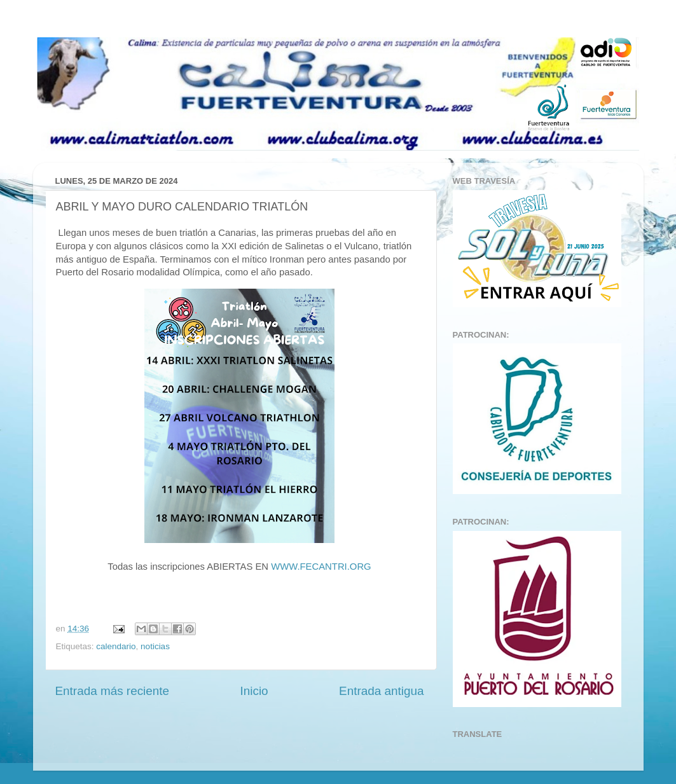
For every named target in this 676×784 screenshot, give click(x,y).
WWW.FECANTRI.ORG (321, 567)
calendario (116, 646)
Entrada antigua (381, 691)
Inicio (254, 691)
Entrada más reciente (113, 691)
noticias (155, 646)
